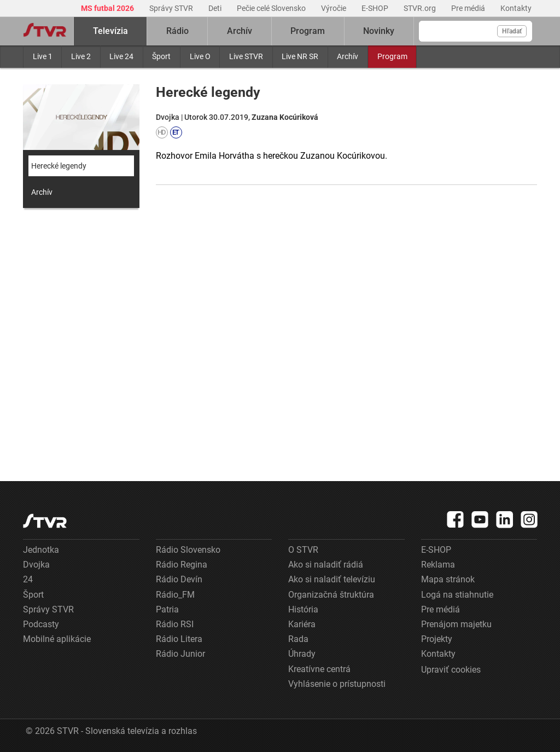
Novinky (379, 31)
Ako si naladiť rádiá (326, 565)
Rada (298, 639)
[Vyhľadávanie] (476, 31)
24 (28, 579)
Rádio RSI (175, 624)
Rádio (177, 31)
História (303, 609)
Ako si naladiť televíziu (332, 579)
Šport (161, 56)
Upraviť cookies (451, 670)
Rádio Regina (182, 565)
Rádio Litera (179, 639)
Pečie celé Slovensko (272, 8)
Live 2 (81, 56)
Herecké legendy (59, 166)
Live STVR (246, 56)
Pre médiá (469, 8)
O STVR (303, 550)
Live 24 (121, 56)
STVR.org (421, 8)
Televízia (110, 31)
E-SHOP (376, 8)
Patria (167, 609)
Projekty (437, 639)
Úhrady (302, 654)
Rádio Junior (180, 654)
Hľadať (512, 31)
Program (392, 56)
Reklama (438, 565)
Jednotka (41, 550)
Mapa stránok (448, 579)
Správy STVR (172, 8)
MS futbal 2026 (108, 8)
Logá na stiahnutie (457, 595)
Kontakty (516, 8)
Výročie (334, 8)
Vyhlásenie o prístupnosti (337, 684)
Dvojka (36, 565)
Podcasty (41, 624)
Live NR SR (300, 56)
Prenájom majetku (456, 624)
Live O (200, 56)
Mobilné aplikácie (57, 639)
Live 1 (43, 56)
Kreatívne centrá (319, 669)
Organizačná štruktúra (331, 595)
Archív (348, 56)
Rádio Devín (179, 579)
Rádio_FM (175, 595)
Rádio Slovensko (188, 550)
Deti (216, 8)
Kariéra (302, 624)
